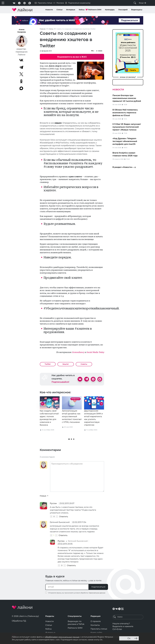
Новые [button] (43, 496)
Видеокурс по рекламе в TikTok (76, 623)
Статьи (60, 10)
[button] (69, 439)
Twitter (48, 364)
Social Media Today (95, 352)
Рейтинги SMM (95, 10)
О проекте (96, 621)
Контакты (95, 625)
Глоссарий (123, 10)
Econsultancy (78, 352)
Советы (84, 364)
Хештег (66, 364)
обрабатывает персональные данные (62, 637)
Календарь (110, 10)
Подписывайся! (60, 382)
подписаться (98, 587)
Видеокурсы (137, 10)
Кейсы (82, 10)
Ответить (64, 517)
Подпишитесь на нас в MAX (72, 57)
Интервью (71, 10)
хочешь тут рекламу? (128, 77)
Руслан (54, 503)
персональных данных (97, 593)
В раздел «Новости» (124, 167)
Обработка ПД (19, 621)
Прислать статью (99, 629)
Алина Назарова (22, 31)
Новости (49, 10)
